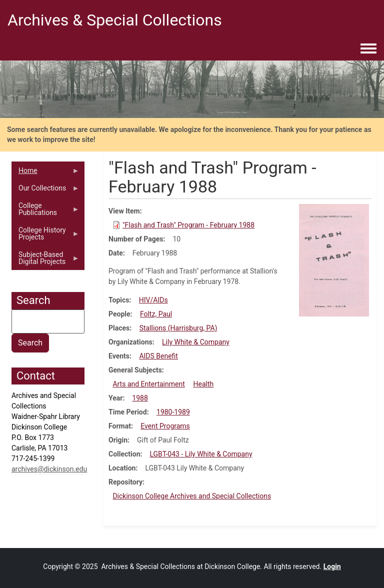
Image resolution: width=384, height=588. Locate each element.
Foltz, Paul (156, 314)
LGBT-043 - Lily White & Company (201, 454)
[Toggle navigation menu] (368, 49)
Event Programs (165, 426)
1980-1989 (173, 412)
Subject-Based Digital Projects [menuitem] (45, 260)
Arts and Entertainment (148, 384)
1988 (140, 398)
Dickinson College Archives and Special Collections (192, 496)
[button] (334, 259)
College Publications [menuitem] (45, 211)
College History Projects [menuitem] (45, 236)
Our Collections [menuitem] (45, 190)
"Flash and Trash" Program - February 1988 (188, 225)
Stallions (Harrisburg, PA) (178, 328)
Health (204, 384)
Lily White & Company (196, 342)
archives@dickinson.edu (49, 469)
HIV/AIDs (153, 300)
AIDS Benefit (158, 356)
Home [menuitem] (45, 173)
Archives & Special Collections (115, 20)
